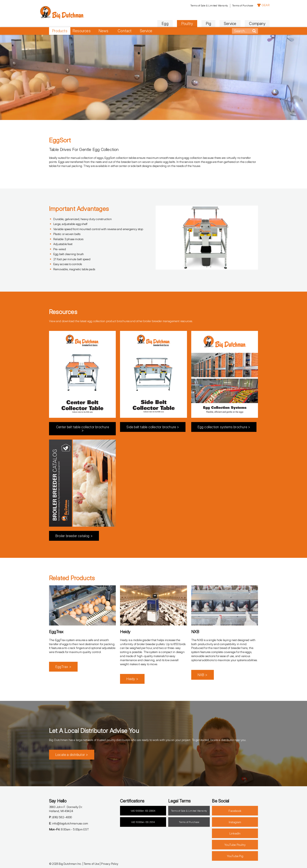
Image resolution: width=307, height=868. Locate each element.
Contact (125, 31)
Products (60, 31)
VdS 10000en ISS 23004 (143, 811)
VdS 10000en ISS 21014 (143, 822)
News (103, 31)
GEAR (252, 5)
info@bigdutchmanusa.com (69, 823)
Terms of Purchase (231, 5)
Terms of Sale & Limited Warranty (197, 5)
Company (246, 24)
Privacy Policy (110, 864)
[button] (161, 238)
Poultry (175, 24)
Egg (153, 24)
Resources (82, 31)
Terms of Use (91, 864)
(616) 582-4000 (60, 817)
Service (218, 24)
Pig (197, 24)
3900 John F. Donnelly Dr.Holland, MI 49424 (66, 809)
